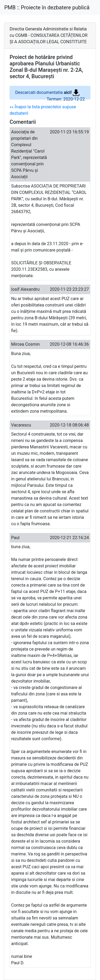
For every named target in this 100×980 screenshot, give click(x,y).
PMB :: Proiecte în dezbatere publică (47, 7)
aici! (72, 92)
